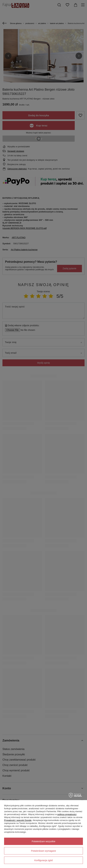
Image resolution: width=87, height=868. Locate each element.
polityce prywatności (67, 814)
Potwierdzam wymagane (44, 851)
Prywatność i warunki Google (18, 820)
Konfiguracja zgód (43, 860)
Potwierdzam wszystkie (44, 841)
